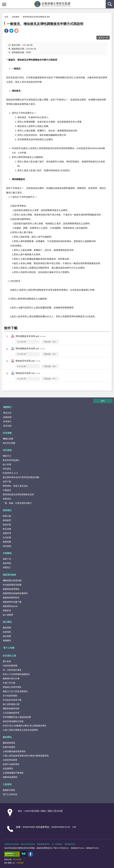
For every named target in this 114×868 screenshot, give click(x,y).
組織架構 (7, 417)
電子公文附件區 (10, 794)
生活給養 (7, 537)
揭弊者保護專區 (10, 777)
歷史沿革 (7, 413)
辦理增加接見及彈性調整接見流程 (36, 17)
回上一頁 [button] (104, 37)
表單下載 (7, 482)
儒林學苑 (7, 563)
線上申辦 (7, 464)
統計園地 (7, 622)
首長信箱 (7, 426)
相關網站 (7, 640)
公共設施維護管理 (11, 713)
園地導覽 (7, 628)
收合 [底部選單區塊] (103, 401)
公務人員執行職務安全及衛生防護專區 (20, 730)
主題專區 (7, 784)
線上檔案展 (8, 615)
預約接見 (7, 469)
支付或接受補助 (10, 696)
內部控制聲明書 (10, 666)
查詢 (110, 4)
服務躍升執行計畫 (11, 678)
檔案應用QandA (10, 606)
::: (2, 2)
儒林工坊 (7, 559)
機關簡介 (8, 407)
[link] (6, 31)
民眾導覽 (7, 433)
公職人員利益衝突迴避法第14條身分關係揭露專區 (26, 756)
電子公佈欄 (9, 648)
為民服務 (16, 17)
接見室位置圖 (9, 443)
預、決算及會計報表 (12, 670)
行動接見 (7, 490)
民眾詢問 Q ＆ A (10, 473)
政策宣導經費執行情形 (13, 721)
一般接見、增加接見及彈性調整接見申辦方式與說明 (45, 24)
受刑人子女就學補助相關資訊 (16, 674)
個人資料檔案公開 (11, 704)
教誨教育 (7, 520)
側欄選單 (4, 4)
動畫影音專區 (9, 790)
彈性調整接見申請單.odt (30, 349)
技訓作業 (7, 525)
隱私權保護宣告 (43, 844)
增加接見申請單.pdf (28, 361)
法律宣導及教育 (10, 760)
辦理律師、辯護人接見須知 (15, 486)
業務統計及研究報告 (12, 687)
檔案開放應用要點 (11, 589)
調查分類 (7, 516)
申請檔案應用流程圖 (12, 585)
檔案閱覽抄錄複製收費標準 (15, 593)
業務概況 (7, 510)
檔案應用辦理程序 (11, 598)
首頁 (6, 17)
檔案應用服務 (9, 575)
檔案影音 (7, 610)
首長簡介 (7, 421)
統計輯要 (7, 636)
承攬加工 (7, 567)
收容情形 (7, 632)
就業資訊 (7, 499)
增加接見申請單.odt (28, 373)
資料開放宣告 (70, 844)
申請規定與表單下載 (12, 700)
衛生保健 (7, 529)
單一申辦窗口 (57, 844)
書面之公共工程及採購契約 (15, 691)
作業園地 (7, 553)
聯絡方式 (7, 456)
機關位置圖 (8, 439)
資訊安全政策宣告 (28, 844)
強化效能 (7, 546)
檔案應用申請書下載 (12, 602)
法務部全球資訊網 (11, 844)
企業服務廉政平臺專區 (13, 773)
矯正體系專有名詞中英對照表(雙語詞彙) (21, 477)
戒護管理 (7, 533)
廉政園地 (7, 737)
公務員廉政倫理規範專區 (14, 751)
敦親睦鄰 (7, 542)
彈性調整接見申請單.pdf (30, 336)
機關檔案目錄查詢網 (12, 580)
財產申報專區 (9, 747)
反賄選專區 (8, 768)
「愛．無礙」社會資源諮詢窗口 (17, 503)
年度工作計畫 (9, 683)
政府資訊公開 (9, 656)
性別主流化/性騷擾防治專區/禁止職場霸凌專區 (25, 726)
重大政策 (7, 661)
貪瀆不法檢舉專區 (11, 764)
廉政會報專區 (9, 743)
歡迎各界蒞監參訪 (11, 460)
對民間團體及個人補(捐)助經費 (17, 717)
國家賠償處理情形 (11, 708)
